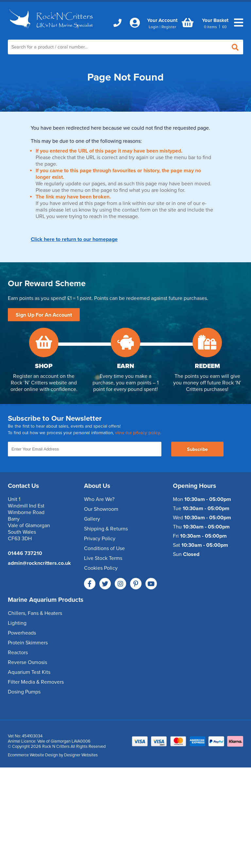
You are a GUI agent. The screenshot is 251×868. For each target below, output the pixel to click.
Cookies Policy (101, 568)
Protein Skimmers (28, 643)
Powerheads (22, 633)
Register (169, 27)
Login (154, 27)
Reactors (18, 653)
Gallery (92, 519)
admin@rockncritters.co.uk (39, 563)
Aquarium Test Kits (29, 672)
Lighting (17, 623)
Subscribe (197, 449)
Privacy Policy (100, 539)
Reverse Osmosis (27, 662)
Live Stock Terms (103, 558)
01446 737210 (25, 553)
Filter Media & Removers (36, 682)
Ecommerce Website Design (33, 755)
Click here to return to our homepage (74, 239)
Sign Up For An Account (44, 315)
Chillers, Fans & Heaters (35, 613)
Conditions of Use (104, 548)
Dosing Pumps (24, 692)
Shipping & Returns (106, 529)
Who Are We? (99, 499)
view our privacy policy (137, 433)
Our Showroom (101, 509)
